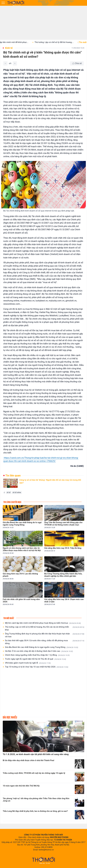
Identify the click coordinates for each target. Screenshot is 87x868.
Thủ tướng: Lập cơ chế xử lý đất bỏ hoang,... (56, 42)
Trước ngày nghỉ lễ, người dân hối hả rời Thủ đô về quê (35, 659)
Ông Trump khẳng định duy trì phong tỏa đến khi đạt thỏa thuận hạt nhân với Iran (45, 635)
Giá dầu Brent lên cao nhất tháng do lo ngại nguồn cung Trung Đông (42, 647)
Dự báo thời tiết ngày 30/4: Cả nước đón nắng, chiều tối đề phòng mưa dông (45, 642)
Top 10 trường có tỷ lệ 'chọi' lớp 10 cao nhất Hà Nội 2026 (37, 667)
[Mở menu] (3, 3)
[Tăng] (15, 63)
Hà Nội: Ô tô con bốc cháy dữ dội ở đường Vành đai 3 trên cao (39, 651)
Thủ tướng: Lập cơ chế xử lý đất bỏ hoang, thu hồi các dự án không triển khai (45, 628)
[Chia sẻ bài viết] (77, 63)
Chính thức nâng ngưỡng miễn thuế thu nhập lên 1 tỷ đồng (37, 655)
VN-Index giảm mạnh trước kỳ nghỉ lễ (28, 663)
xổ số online (17, 493)
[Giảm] (5, 63)
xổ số (9, 493)
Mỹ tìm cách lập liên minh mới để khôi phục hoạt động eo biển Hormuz (43, 623)
